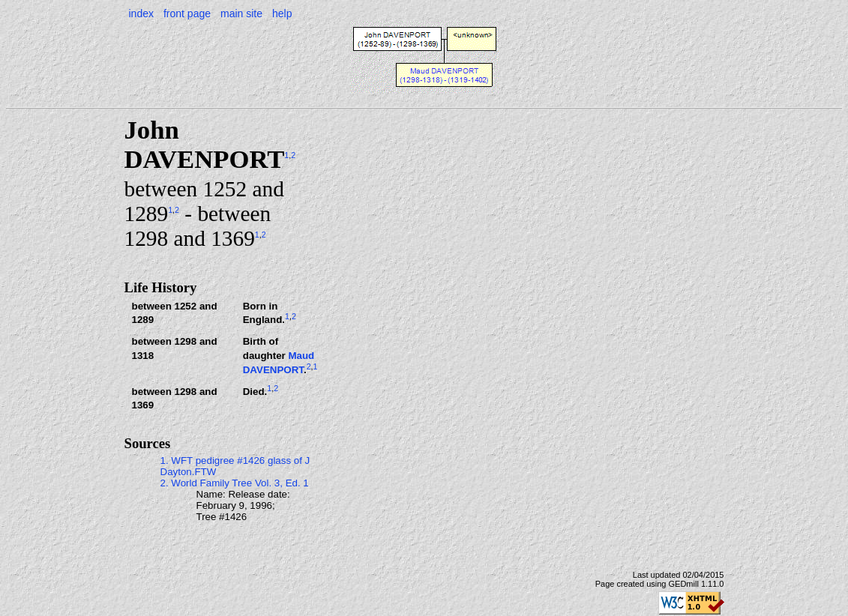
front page (187, 13)
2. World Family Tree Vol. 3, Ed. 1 (235, 483)
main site (241, 13)
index (141, 13)
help (282, 13)
